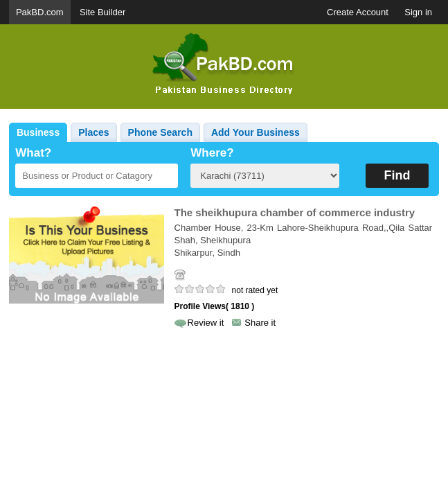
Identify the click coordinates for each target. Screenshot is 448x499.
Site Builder (102, 12)
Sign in (418, 12)
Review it (206, 323)
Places (93, 132)
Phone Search (160, 132)
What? (33, 153)
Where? (212, 153)
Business (38, 132)
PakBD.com (40, 12)
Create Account (358, 12)
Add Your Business (256, 132)
